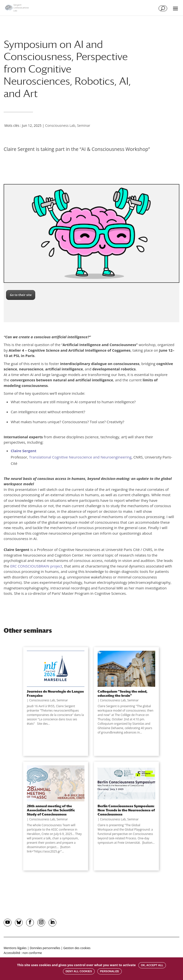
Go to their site (21, 295)
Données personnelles (45, 948)
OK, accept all (152, 965)
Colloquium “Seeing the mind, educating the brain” (122, 693)
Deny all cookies (79, 971)
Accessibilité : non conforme (23, 953)
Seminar (84, 125)
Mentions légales (15, 948)
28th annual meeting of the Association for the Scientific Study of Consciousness (51, 810)
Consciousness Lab (60, 125)
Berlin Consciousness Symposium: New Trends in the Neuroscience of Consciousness (126, 810)
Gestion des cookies (77, 948)
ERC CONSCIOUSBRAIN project (36, 566)
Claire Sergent (24, 451)
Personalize (110, 971)
